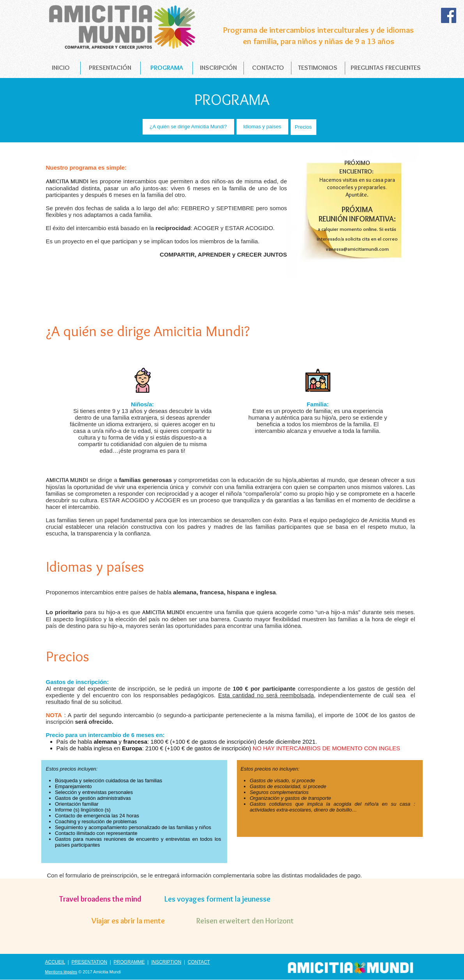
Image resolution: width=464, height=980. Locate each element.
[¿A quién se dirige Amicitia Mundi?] (188, 127)
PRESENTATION (90, 962)
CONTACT (199, 962)
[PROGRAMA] (167, 68)
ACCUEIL (55, 962)
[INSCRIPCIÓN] (218, 68)
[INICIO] (61, 68)
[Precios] (303, 127)
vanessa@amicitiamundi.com (357, 249)
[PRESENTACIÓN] (110, 68)
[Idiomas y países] (262, 127)
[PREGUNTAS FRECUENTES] (386, 68)
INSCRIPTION (166, 962)
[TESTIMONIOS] (318, 68)
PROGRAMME (129, 962)
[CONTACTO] (268, 68)
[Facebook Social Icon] (449, 15)
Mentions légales (61, 972)
